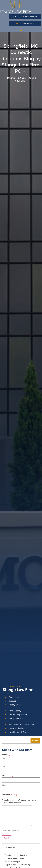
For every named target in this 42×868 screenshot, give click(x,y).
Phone (5, 785)
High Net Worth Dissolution (16, 865)
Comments (10, 795)
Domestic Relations (13, 858)
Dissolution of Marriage (14, 855)
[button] (21, 30)
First (4, 758)
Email (7, 776)
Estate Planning (11, 862)
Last (4, 766)
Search (35, 741)
